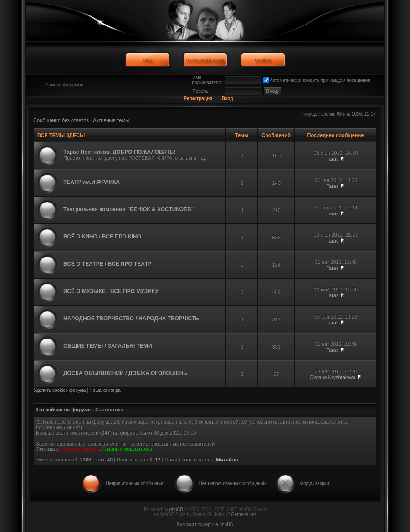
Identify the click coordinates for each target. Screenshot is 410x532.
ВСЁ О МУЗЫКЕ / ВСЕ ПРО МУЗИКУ (111, 291)
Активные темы (111, 120)
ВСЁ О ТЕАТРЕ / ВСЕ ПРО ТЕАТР (108, 264)
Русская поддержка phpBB (205, 524)
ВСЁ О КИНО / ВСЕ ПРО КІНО (102, 237)
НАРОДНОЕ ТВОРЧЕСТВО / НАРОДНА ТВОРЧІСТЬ (131, 319)
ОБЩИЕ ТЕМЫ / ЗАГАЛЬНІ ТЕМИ (108, 346)
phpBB (176, 509)
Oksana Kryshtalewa (333, 377)
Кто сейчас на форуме (63, 410)
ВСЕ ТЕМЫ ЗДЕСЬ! (61, 135)
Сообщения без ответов (61, 120)
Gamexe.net (243, 514)
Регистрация (198, 99)
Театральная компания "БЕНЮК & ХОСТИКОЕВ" (128, 209)
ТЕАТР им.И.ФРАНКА (92, 182)
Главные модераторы (127, 449)
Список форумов (64, 85)
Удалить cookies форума (60, 390)
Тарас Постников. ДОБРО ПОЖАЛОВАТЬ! (119, 152)
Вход (228, 99)
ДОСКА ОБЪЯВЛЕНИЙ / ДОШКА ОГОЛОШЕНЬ (125, 373)
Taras (333, 159)
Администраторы (80, 449)
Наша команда (105, 390)
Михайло (227, 460)
